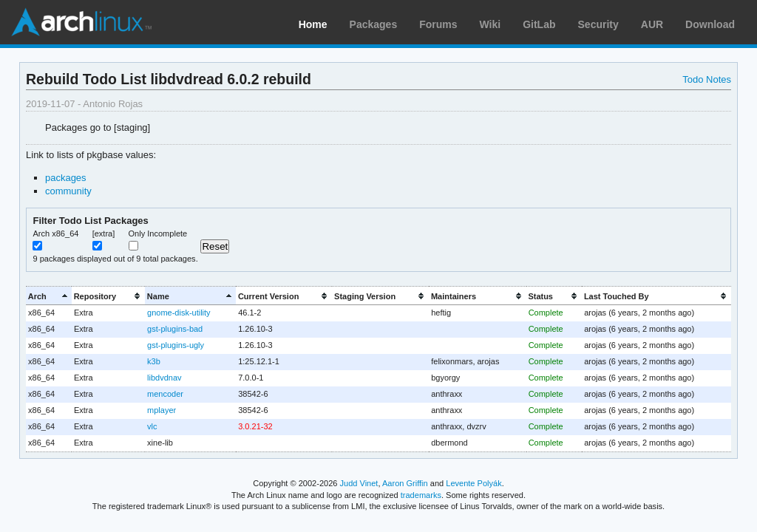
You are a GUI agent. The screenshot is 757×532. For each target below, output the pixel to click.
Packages (374, 24)
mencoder (165, 394)
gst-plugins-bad (175, 329)
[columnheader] (49, 296)
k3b (154, 361)
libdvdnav (164, 378)
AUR (652, 24)
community (68, 191)
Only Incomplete (158, 233)
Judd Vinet (359, 483)
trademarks (421, 495)
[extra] (104, 233)
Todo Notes (707, 79)
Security (598, 24)
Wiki (490, 24)
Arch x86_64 (55, 233)
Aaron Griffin (405, 483)
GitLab (539, 24)
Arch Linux (81, 22)
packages (66, 178)
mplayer (162, 410)
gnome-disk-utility (179, 313)
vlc (152, 426)
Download (710, 24)
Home (313, 24)
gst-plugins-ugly (176, 345)
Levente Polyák (473, 483)
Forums (438, 24)
